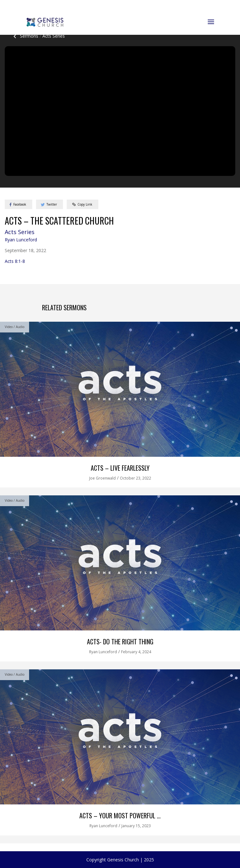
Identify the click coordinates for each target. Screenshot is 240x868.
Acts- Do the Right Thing (120, 642)
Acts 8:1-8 (15, 261)
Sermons (25, 36)
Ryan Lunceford (21, 240)
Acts (54, 36)
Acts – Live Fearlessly (120, 468)
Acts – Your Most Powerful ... (120, 815)
